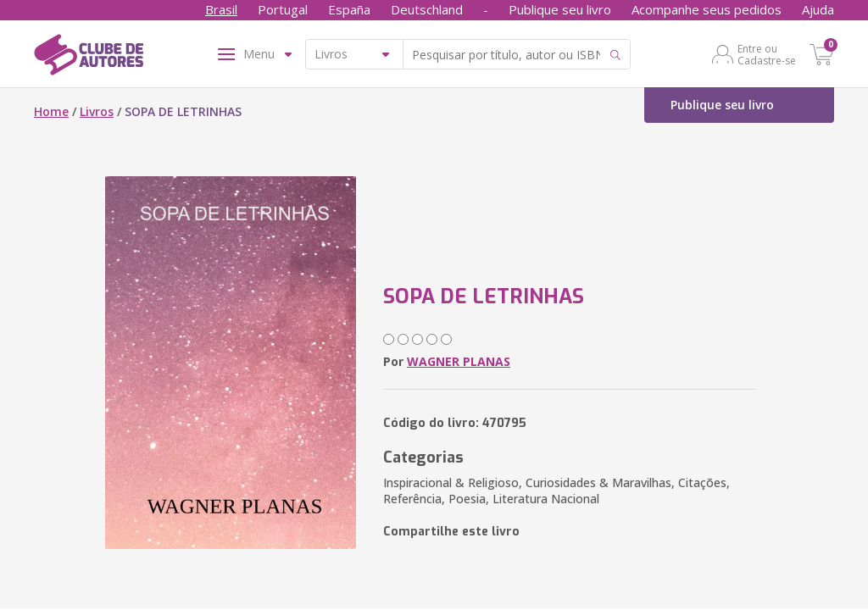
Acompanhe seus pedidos (707, 9)
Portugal (283, 9)
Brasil (221, 9)
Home (51, 111)
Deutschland (427, 9)
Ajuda (818, 9)
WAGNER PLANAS (459, 361)
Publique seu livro (560, 9)
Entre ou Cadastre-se (767, 54)
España (349, 9)
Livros (97, 111)
